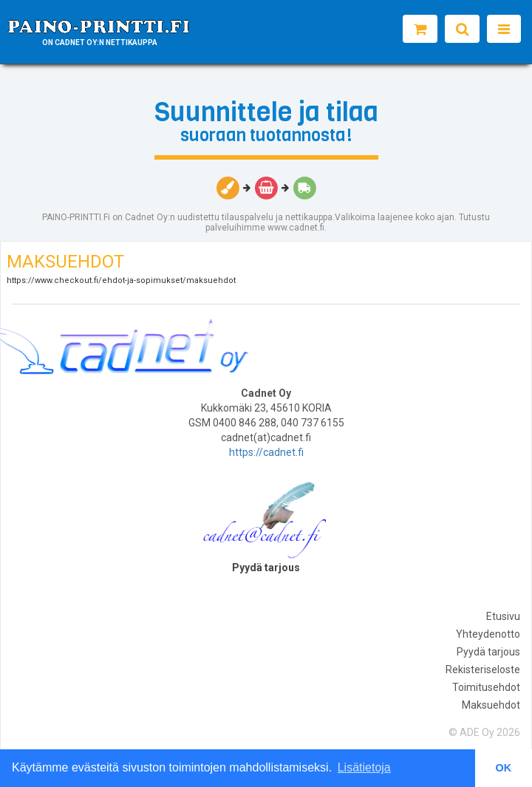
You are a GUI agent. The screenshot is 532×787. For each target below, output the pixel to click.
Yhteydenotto (488, 634)
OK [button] (504, 768)
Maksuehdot (491, 705)
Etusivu (503, 616)
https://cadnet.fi (266, 452)
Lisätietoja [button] (364, 767)
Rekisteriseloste (483, 670)
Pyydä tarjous (488, 652)
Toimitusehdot (486, 687)
